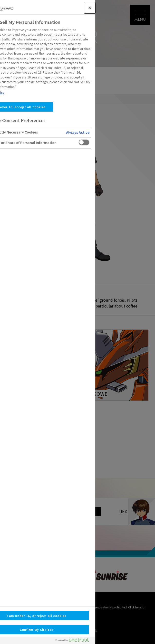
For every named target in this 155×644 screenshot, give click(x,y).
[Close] (46, 8)
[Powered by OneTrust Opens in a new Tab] (31, 641)
